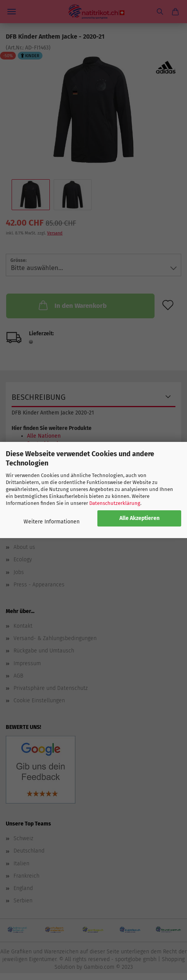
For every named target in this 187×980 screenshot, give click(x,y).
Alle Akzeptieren (139, 518)
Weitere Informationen (52, 522)
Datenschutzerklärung (115, 503)
